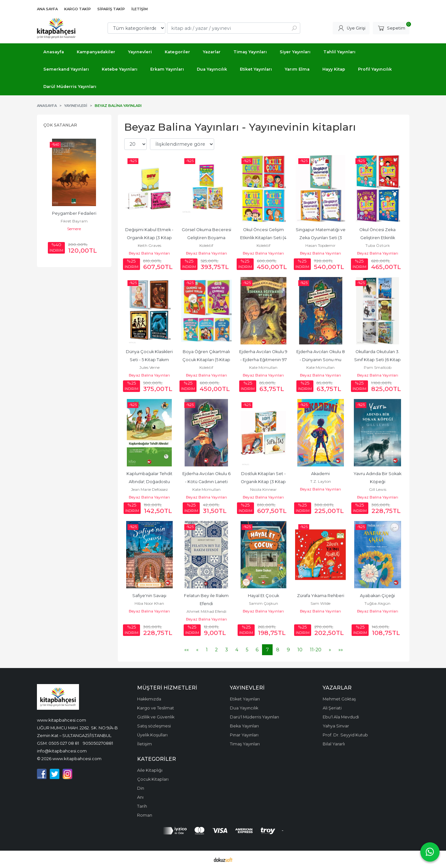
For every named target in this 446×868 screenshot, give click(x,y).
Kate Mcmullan (263, 367)
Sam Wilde (320, 603)
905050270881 (98, 743)
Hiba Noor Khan (149, 603)
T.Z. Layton (321, 481)
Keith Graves (149, 245)
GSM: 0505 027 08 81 (58, 743)
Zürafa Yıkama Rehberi (321, 596)
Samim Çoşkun (263, 603)
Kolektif (206, 245)
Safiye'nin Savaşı (149, 596)
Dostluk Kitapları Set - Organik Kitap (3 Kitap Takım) (264, 482)
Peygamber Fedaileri (74, 213)
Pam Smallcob (378, 367)
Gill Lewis (378, 489)
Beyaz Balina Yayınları (149, 253)
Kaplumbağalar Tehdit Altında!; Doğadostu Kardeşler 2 (150, 482)
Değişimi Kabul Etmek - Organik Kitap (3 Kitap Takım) (150, 238)
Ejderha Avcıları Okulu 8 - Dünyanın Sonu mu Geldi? (321, 360)
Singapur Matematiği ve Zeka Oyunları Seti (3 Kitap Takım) (321, 238)
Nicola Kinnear (263, 489)
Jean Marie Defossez (149, 489)
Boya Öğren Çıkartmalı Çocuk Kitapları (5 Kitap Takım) (207, 360)
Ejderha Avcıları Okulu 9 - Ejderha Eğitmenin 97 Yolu (264, 360)
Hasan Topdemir (320, 245)
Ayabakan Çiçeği (377, 596)
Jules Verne (149, 367)
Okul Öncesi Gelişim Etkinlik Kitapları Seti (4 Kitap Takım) (264, 238)
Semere (74, 229)
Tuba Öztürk (378, 245)
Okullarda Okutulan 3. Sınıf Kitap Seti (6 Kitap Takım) (378, 360)
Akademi (320, 474)
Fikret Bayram (74, 221)
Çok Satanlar (60, 125)
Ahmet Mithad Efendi (206, 611)
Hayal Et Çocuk (263, 596)
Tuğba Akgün (377, 603)
